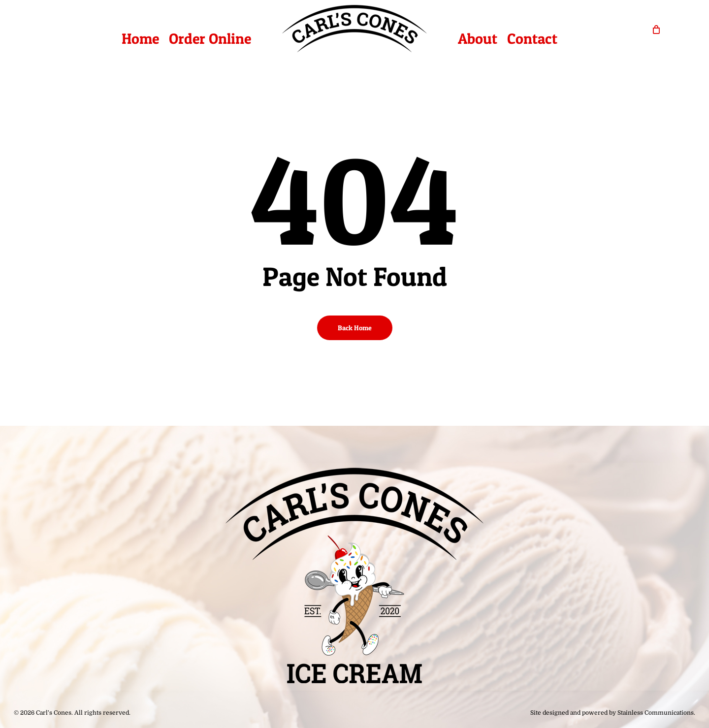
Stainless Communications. (656, 713)
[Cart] (656, 29)
